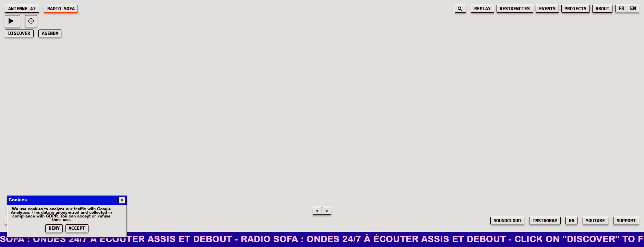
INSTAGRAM (545, 221)
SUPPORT (626, 221)
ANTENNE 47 (22, 9)
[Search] (460, 9)
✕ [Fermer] (122, 201)
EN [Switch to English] (633, 8)
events (547, 9)
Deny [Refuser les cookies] (54, 228)
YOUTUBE (595, 221)
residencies (515, 9)
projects (575, 9)
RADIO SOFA (61, 9)
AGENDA (50, 34)
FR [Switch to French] (621, 8)
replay (482, 9)
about (603, 9)
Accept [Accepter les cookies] (77, 228)
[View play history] (31, 21)
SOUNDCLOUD (507, 221)
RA (572, 221)
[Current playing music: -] (12, 21)
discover (19, 34)
